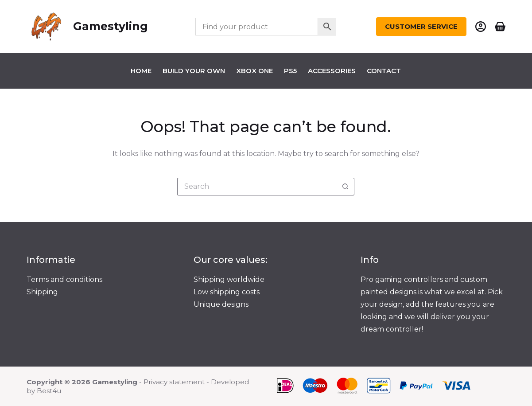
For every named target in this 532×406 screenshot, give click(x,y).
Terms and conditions (64, 279)
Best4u (49, 391)
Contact (384, 71)
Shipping (42, 292)
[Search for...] (257, 187)
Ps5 (290, 71)
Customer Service (421, 26)
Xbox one (254, 71)
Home (141, 71)
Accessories (332, 71)
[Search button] (346, 187)
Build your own (194, 71)
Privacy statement (174, 382)
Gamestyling (111, 26)
